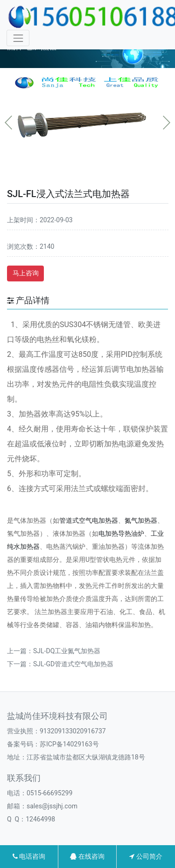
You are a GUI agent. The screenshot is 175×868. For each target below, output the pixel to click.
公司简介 (146, 856)
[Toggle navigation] (18, 38)
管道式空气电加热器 (89, 520)
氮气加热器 (141, 520)
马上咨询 (26, 273)
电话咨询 (29, 856)
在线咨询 (87, 856)
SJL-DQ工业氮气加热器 (67, 651)
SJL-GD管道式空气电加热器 (73, 664)
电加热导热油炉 (121, 533)
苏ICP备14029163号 (69, 744)
